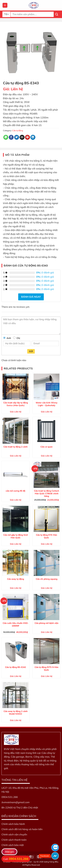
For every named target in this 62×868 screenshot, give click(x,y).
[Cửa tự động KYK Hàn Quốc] (46, 519)
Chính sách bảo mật (13, 845)
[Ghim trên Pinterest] (27, 137)
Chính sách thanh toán (14, 840)
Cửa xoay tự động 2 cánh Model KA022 (16, 713)
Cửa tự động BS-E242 (15, 667)
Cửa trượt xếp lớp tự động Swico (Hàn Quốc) (16, 404)
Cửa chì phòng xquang (47, 579)
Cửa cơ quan (46, 447)
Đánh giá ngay (31, 297)
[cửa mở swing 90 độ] (15, 475)
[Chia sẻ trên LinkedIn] (33, 137)
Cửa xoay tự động (15, 579)
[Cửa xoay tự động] (15, 563)
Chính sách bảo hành (13, 824)
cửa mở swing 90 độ (15, 491)
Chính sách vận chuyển (14, 834)
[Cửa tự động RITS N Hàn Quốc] (46, 651)
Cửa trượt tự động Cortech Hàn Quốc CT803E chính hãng (46, 493)
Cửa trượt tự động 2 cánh (15, 447)
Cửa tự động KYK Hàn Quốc (46, 536)
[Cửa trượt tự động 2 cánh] (15, 431)
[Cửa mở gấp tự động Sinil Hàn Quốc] (15, 519)
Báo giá (9, 852)
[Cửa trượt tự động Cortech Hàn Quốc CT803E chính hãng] (46, 475)
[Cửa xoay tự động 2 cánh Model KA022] (15, 695)
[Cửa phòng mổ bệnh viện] (46, 607)
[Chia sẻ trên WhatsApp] (6, 137)
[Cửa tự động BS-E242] (15, 651)
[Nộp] (57, 14)
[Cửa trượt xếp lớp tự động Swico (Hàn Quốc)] (15, 387)
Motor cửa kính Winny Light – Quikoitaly (47, 404)
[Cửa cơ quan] (46, 431)
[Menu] (5, 5)
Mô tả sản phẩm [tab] (17, 155)
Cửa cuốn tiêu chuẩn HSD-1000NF (16, 624)
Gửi (31, 351)
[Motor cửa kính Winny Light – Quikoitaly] (46, 387)
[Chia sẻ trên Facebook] (11, 137)
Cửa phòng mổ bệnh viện (46, 623)
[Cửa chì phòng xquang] (46, 563)
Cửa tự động (18, 130)
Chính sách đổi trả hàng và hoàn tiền (22, 829)
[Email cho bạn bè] (22, 137)
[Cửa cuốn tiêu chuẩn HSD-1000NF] (15, 607)
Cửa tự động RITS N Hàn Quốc (46, 668)
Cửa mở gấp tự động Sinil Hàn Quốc (16, 536)
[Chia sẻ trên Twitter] (17, 137)
